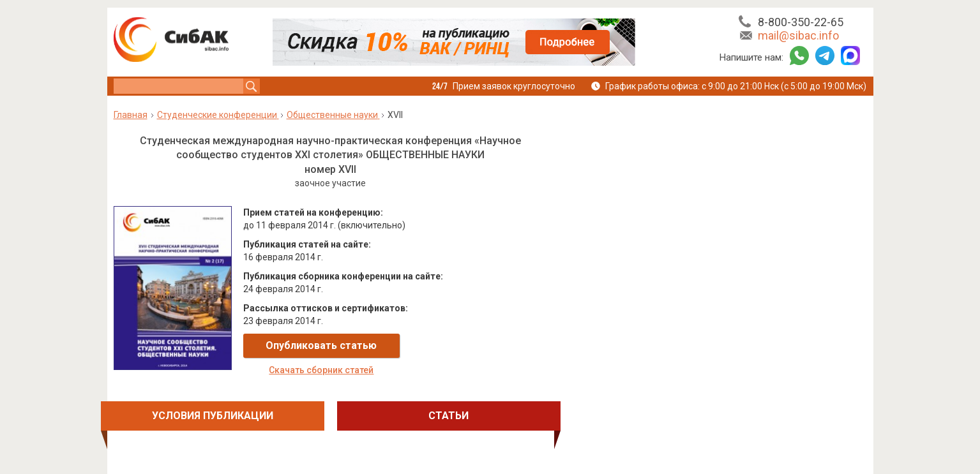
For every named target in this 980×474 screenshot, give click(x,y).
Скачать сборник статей (471, 346)
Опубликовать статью (319, 345)
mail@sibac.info (798, 35)
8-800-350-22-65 (801, 22)
